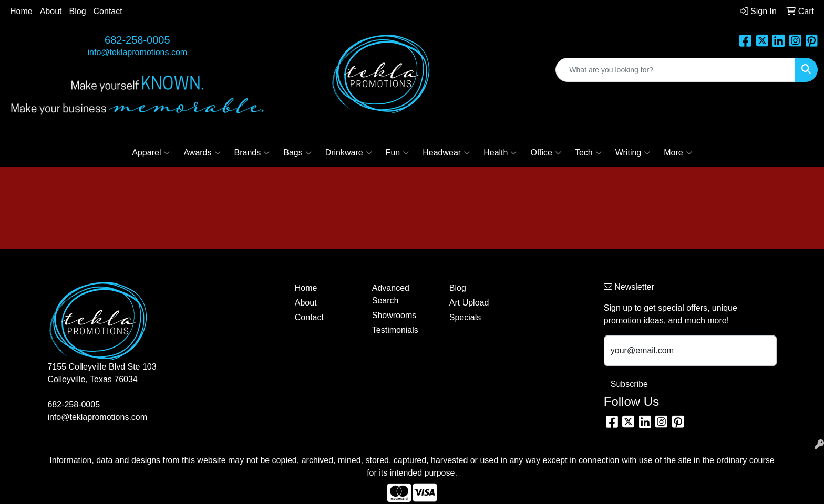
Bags (297, 153)
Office (546, 153)
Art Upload (469, 303)
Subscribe (629, 384)
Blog (78, 11)
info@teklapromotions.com (138, 52)
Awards (202, 153)
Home (21, 11)
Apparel (151, 153)
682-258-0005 (137, 40)
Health (500, 153)
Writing (633, 153)
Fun (398, 153)
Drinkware (349, 153)
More (678, 153)
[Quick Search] (676, 70)
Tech (588, 153)
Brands (252, 153)
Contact (108, 11)
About (51, 11)
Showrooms (394, 315)
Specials (465, 317)
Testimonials (395, 330)
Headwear (446, 153)
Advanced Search (391, 294)
